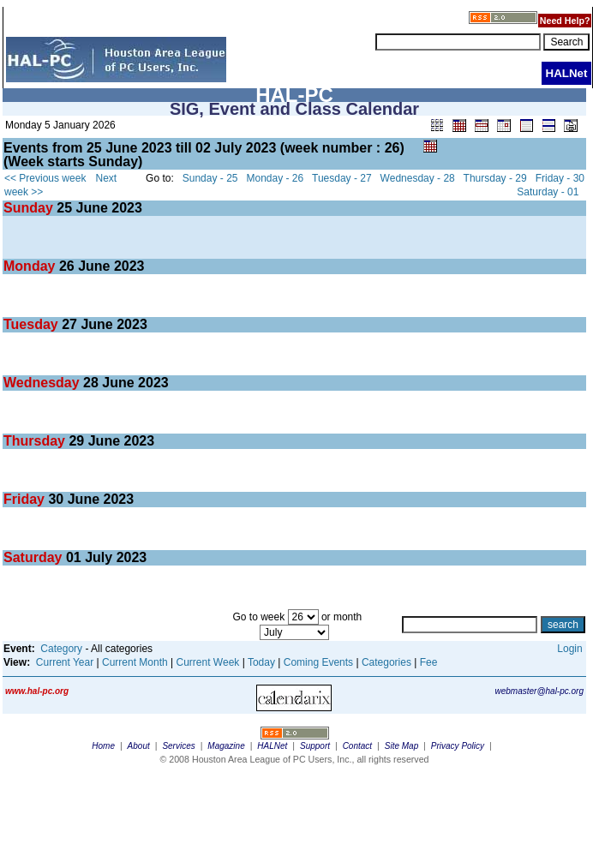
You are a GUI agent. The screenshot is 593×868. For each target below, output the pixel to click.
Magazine (226, 746)
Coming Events (318, 662)
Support (315, 746)
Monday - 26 (276, 178)
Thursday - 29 (495, 178)
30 (56, 499)
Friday (26, 499)
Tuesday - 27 (342, 178)
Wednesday (43, 383)
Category (61, 649)
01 (74, 557)
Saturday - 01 (548, 192)
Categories (386, 662)
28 (91, 383)
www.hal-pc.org (37, 691)
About (139, 746)
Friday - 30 (560, 178)
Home (103, 746)
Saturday (35, 557)
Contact (357, 746)
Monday (31, 266)
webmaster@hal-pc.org (539, 691)
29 (76, 441)
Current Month (135, 662)
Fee (429, 662)
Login (569, 649)
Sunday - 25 (210, 178)
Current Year (65, 662)
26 (67, 266)
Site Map (401, 746)
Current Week (208, 662)
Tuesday (33, 324)
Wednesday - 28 (418, 178)
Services (178, 746)
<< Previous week (45, 178)
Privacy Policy (458, 746)
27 (69, 324)
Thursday (36, 441)
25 (64, 208)
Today (261, 662)
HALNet (272, 746)
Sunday (30, 208)
